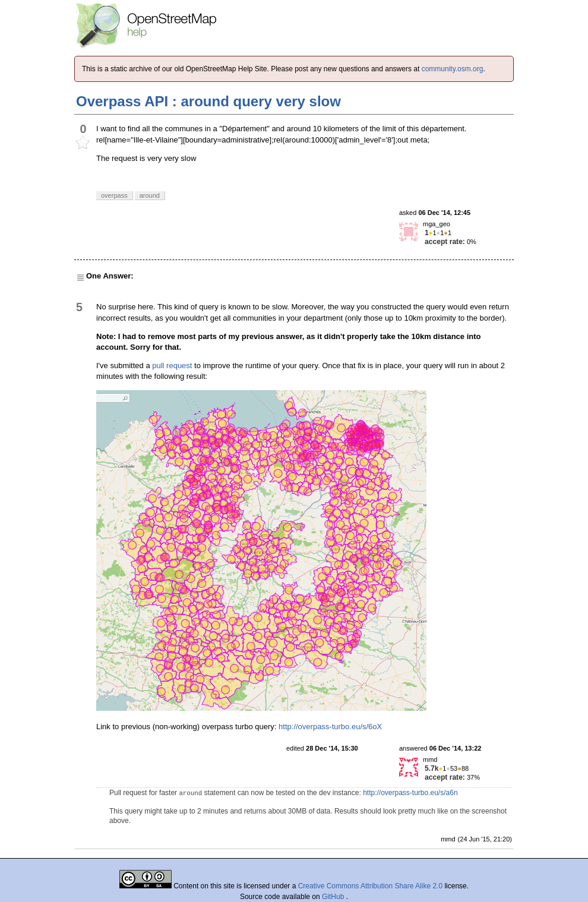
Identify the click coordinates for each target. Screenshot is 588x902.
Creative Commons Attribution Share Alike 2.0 (370, 886)
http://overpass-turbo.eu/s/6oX (330, 727)
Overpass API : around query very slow (208, 101)
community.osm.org (453, 69)
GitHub (334, 897)
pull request (172, 365)
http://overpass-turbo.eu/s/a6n (410, 793)
